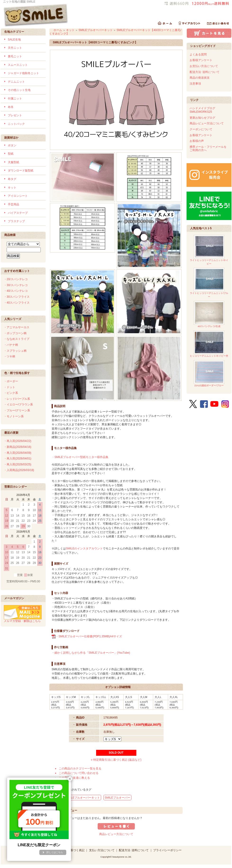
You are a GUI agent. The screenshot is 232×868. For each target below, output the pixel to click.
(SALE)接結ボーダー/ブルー (209, 374)
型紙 (11, 154)
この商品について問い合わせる (79, 773)
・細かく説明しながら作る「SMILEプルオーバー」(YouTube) (91, 653)
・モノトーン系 (14, 416)
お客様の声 (197, 141)
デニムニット (16, 82)
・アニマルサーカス (17, 327)
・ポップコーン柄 (15, 333)
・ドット (9, 387)
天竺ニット (15, 48)
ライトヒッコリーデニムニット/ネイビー (209, 250)
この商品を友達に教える (74, 778)
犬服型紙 (13, 162)
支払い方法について (102, 850)
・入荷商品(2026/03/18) (19, 470)
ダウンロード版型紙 (21, 171)
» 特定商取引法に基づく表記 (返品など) (116, 760)
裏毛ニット (15, 56)
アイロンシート (18, 196)
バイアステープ (18, 213)
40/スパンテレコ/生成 (209, 314)
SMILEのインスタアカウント (84, 549)
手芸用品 (13, 204)
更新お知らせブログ (202, 118)
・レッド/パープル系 (17, 399)
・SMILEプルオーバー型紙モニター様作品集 (80, 457)
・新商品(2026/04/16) (18, 447)
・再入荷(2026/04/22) (18, 441)
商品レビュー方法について (116, 834)
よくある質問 (198, 54)
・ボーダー (11, 381)
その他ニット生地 (19, 90)
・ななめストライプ (17, 339)
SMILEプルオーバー (117, 798)
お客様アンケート (201, 60)
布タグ (12, 179)
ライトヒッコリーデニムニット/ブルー (209, 283)
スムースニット (18, 65)
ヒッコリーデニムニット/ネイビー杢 (209, 344)
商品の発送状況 (200, 78)
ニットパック (16, 124)
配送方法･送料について (205, 72)
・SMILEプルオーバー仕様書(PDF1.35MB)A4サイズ (87, 636)
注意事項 (195, 84)
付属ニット (15, 99)
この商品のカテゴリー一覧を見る (80, 769)
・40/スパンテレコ (16, 291)
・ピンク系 (11, 393)
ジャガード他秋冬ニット (23, 73)
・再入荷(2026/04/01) (18, 459)
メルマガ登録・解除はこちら (23, 619)
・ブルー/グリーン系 (17, 410)
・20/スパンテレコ (16, 279)
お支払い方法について (204, 66)
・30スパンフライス (17, 297)
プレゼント (15, 115)
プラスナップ (16, 221)
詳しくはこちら (55, 852)
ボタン (12, 145)
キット (12, 188)
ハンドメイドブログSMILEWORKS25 (202, 110)
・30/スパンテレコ (16, 285)
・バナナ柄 (11, 345)
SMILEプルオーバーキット (96, 30)
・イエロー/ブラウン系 (18, 405)
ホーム (58, 30)
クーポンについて (201, 129)
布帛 (11, 107)
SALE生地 (14, 40)
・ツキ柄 (9, 356)
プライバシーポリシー (167, 850)
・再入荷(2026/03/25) (18, 464)
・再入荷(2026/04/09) (18, 453)
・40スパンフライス (17, 303)
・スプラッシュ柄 (15, 351)
